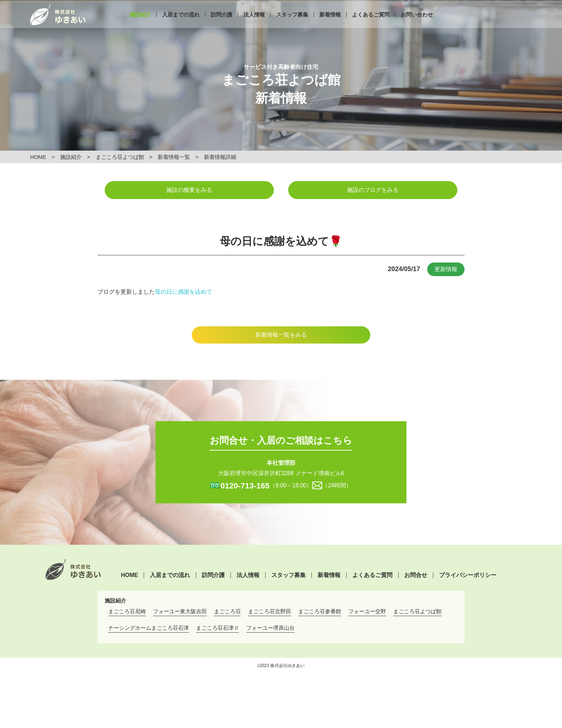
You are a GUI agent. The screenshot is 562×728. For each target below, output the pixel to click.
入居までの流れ (181, 24)
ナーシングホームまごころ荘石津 (149, 628)
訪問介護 (222, 24)
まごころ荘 (227, 611)
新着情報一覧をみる (281, 335)
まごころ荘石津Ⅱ (218, 628)
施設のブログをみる (373, 190)
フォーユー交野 (367, 611)
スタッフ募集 (292, 24)
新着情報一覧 (174, 157)
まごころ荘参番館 (320, 611)
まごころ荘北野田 (270, 611)
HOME (38, 157)
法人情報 (254, 24)
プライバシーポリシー (468, 575)
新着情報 (330, 24)
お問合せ (416, 575)
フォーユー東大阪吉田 (180, 611)
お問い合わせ (417, 24)
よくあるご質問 (371, 24)
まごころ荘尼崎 (127, 611)
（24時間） (337, 485)
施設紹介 (140, 24)
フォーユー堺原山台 (270, 628)
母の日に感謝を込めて (184, 292)
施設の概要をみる (189, 190)
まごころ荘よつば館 (120, 157)
